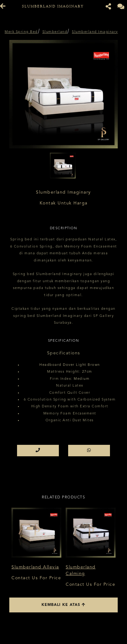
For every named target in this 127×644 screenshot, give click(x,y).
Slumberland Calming (81, 570)
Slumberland (55, 32)
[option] (63, 94)
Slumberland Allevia (35, 567)
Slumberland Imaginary (95, 32)
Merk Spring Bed (21, 32)
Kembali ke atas (63, 605)
